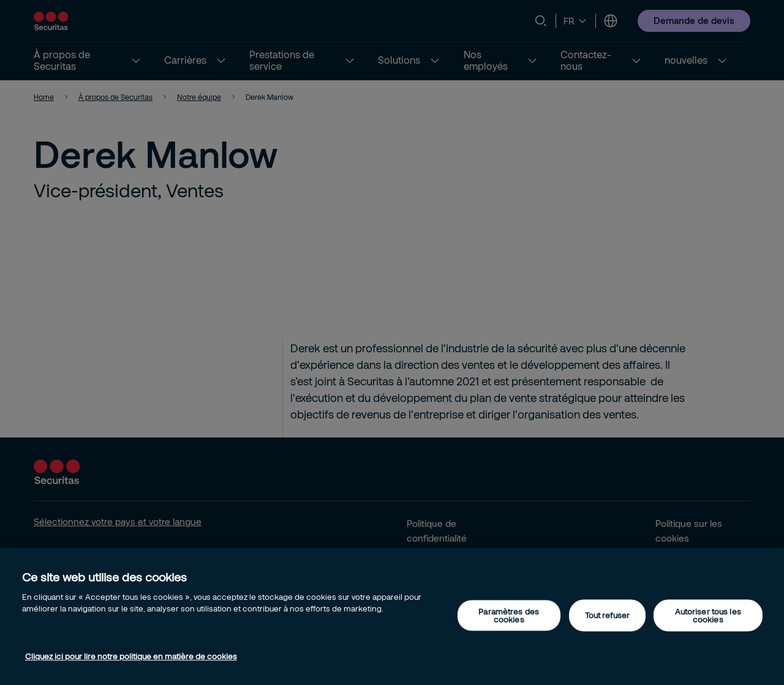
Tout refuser (608, 615)
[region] (392, 616)
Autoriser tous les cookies (708, 615)
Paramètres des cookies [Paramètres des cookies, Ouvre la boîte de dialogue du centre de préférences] (509, 615)
